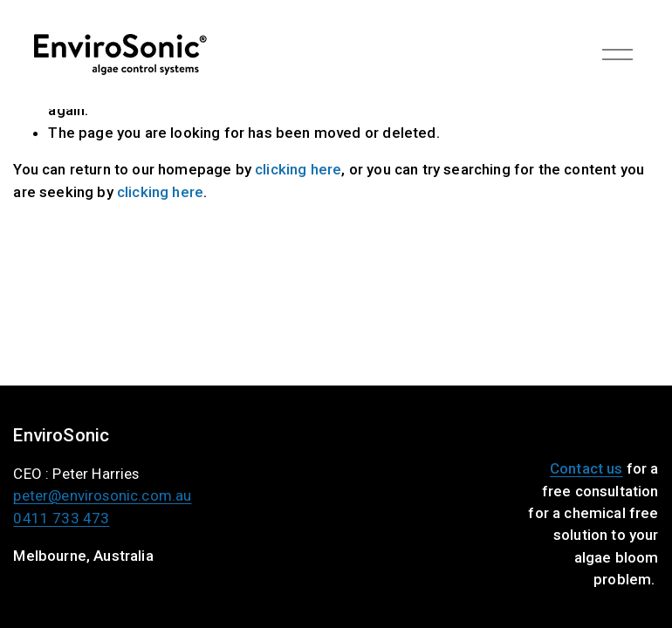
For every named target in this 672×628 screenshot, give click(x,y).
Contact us (586, 468)
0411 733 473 (61, 520)
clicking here (298, 169)
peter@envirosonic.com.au (102, 498)
